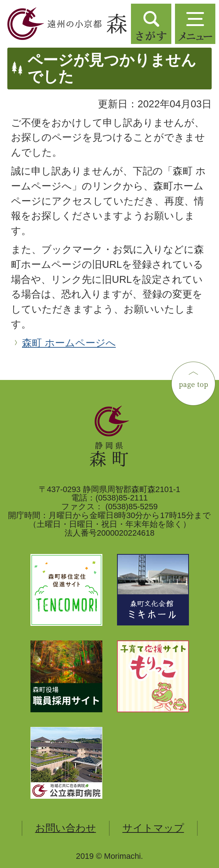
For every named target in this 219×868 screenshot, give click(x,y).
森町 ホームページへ (69, 343)
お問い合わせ (66, 828)
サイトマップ (153, 828)
